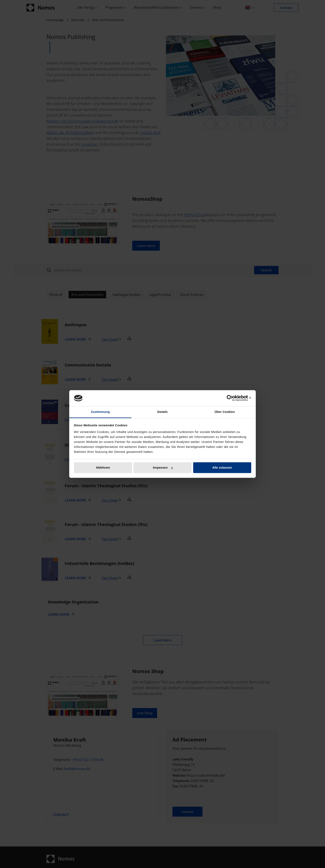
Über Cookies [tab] (225, 412)
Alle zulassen (222, 468)
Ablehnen (103, 468)
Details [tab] (162, 412)
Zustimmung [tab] (100, 412)
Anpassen (163, 468)
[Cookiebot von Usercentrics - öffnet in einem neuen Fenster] (233, 398)
